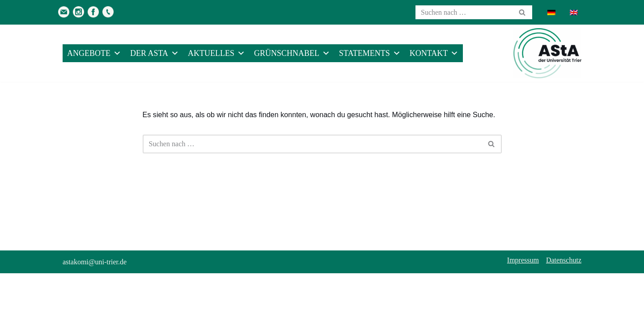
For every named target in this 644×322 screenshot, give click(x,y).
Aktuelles (216, 53)
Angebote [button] (94, 53)
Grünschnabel (292, 53)
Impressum (523, 309)
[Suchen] (464, 12)
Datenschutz (564, 309)
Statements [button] (370, 53)
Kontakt (434, 53)
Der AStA (155, 53)
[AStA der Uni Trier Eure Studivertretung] (547, 53)
